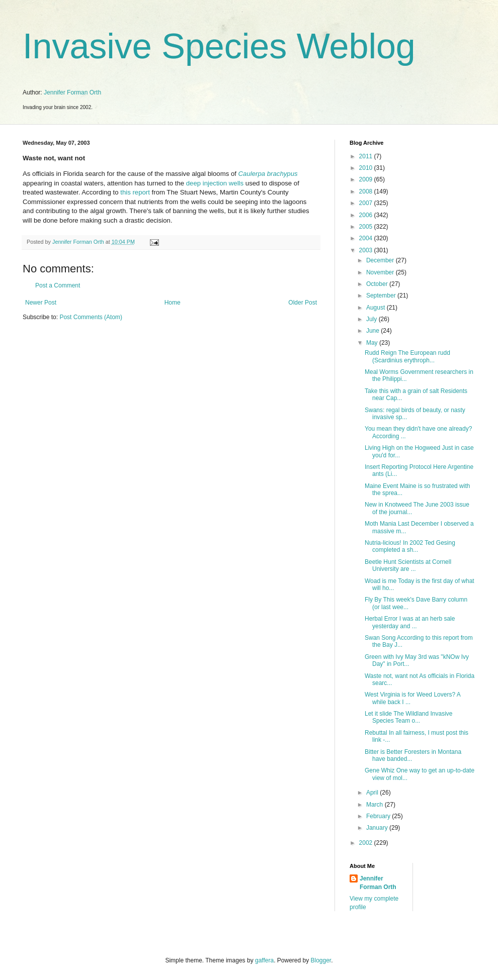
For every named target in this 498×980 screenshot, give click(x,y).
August (377, 308)
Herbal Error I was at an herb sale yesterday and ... (410, 622)
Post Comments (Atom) (91, 317)
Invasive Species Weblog (219, 46)
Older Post (303, 303)
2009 (367, 179)
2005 (367, 227)
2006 (367, 215)
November (381, 272)
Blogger (321, 960)
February (379, 816)
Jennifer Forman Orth (72, 92)
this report (135, 192)
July (372, 319)
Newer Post (41, 303)
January (378, 828)
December (381, 260)
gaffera (264, 960)
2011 (367, 156)
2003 (367, 250)
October (378, 284)
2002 (367, 843)
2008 (367, 191)
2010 (367, 168)
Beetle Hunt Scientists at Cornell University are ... (408, 565)
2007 (367, 203)
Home (173, 303)
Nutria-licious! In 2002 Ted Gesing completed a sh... (410, 546)
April (373, 793)
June (373, 331)
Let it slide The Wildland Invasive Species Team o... (409, 717)
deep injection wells (215, 183)
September (382, 296)
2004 (367, 238)
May (373, 343)
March (376, 805)
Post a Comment (58, 285)
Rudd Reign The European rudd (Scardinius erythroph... (407, 356)
